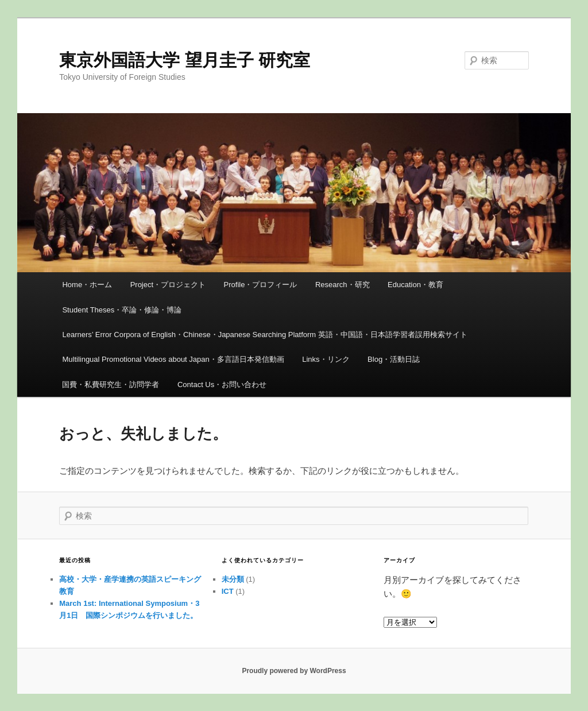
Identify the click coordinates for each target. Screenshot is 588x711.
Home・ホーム (87, 285)
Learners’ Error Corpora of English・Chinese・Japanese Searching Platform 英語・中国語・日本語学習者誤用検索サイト (264, 335)
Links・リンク (326, 359)
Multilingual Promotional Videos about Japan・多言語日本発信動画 (173, 359)
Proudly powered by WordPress (294, 671)
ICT (228, 591)
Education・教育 (415, 285)
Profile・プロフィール (261, 285)
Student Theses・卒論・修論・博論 (122, 310)
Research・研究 (343, 285)
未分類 (233, 579)
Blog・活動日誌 (394, 359)
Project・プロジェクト (168, 285)
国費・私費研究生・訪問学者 (111, 385)
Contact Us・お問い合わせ (222, 385)
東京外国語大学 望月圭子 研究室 (185, 60)
